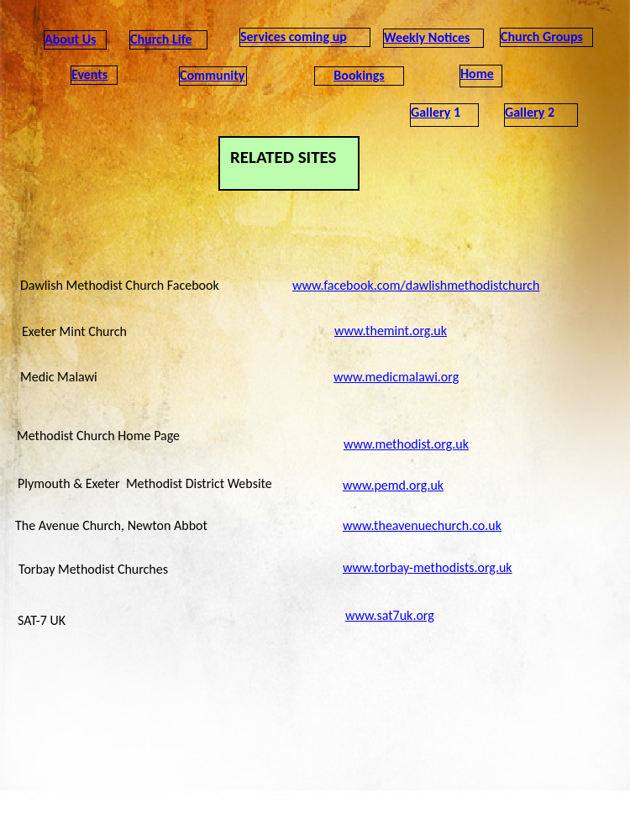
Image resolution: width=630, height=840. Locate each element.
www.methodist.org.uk (406, 444)
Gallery (430, 112)
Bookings (359, 75)
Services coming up (294, 37)
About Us (70, 39)
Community (212, 75)
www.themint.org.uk (391, 331)
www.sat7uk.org (390, 615)
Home (477, 73)
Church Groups (542, 37)
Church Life (161, 39)
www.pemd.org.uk (393, 485)
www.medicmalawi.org (396, 377)
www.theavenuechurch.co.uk (422, 525)
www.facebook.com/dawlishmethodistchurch (416, 285)
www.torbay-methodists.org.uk (428, 567)
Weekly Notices (427, 37)
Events (89, 74)
